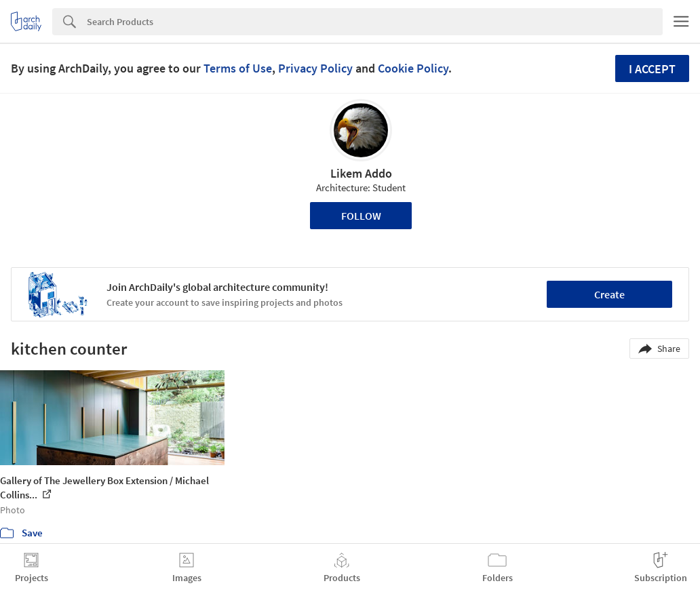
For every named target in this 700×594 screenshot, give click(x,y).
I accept (652, 69)
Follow (361, 216)
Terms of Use (238, 68)
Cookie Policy (413, 68)
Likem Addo (361, 173)
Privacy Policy (315, 68)
